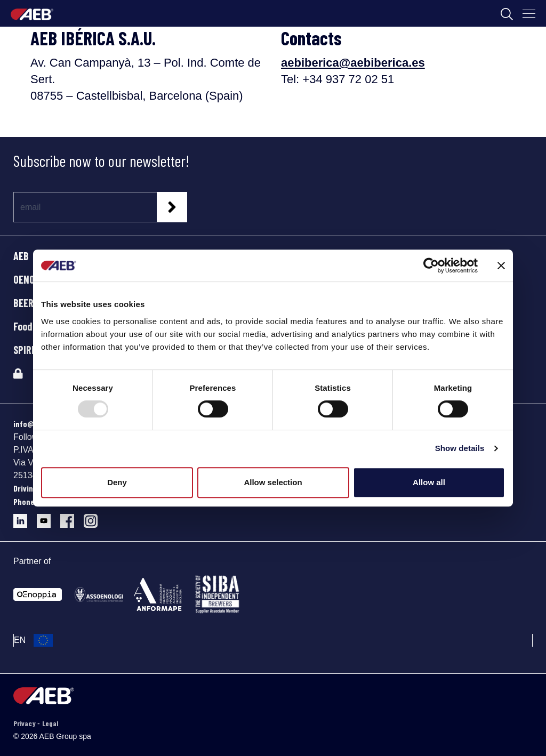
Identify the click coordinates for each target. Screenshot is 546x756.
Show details (460, 448)
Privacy (25, 723)
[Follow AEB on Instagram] (95, 517)
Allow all (429, 482)
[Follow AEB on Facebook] (72, 517)
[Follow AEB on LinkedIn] (25, 517)
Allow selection (273, 482)
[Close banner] (501, 266)
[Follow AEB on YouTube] (49, 517)
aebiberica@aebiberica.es (353, 63)
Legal (50, 723)
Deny (117, 482)
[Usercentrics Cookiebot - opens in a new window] (431, 266)
